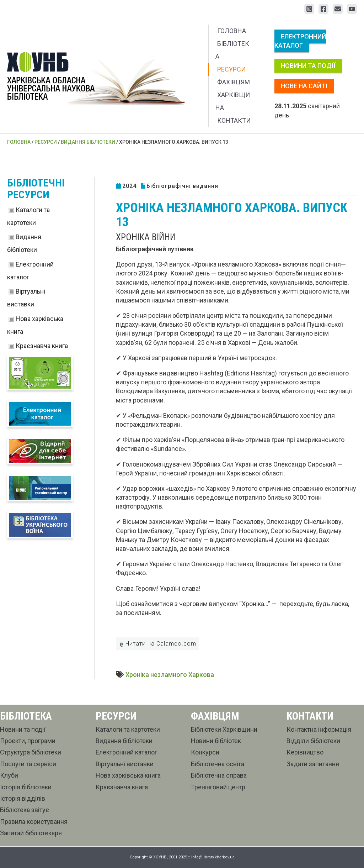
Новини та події (308, 66)
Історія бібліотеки (26, 787)
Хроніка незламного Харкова (170, 675)
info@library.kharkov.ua (213, 857)
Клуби (9, 775)
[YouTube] (352, 9)
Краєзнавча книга (42, 346)
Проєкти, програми (28, 741)
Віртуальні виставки (125, 764)
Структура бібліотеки (31, 752)
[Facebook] (323, 9)
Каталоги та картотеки (128, 729)
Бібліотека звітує (25, 810)
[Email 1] (338, 9)
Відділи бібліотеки (313, 741)
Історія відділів (23, 798)
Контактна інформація (319, 729)
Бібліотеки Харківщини (224, 729)
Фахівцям (234, 82)
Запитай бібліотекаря (31, 833)
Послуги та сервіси (28, 764)
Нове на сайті (304, 86)
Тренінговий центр (218, 787)
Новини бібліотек (216, 741)
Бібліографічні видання (182, 186)
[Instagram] (309, 9)
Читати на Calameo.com (157, 644)
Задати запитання (313, 764)
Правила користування (34, 822)
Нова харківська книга (128, 775)
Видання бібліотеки (124, 741)
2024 (129, 186)
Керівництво (305, 752)
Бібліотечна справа (219, 775)
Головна (232, 31)
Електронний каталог (300, 41)
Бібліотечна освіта (218, 764)
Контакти (234, 120)
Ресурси (231, 69)
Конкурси (205, 752)
